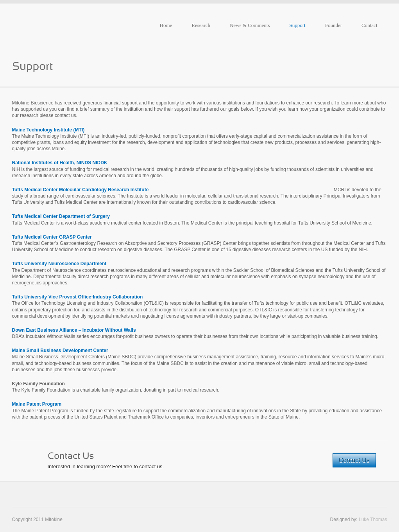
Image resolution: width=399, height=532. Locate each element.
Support (298, 25)
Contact (369, 25)
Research (201, 25)
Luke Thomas (373, 519)
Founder (334, 25)
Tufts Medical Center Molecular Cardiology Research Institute (81, 190)
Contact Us (354, 460)
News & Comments (250, 25)
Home (166, 25)
